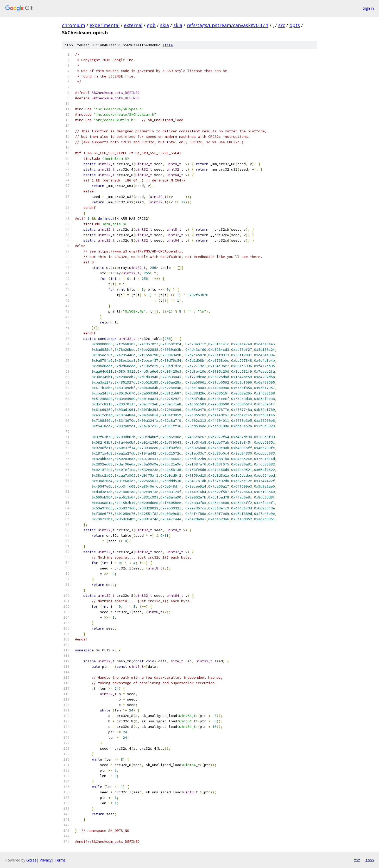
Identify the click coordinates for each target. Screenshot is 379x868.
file (169, 45)
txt (357, 860)
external (133, 25)
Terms (60, 860)
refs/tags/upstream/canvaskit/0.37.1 (228, 25)
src (282, 25)
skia (165, 25)
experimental (105, 25)
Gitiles (31, 860)
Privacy (46, 860)
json (370, 860)
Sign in (368, 8)
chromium (74, 25)
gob (151, 25)
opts (295, 25)
